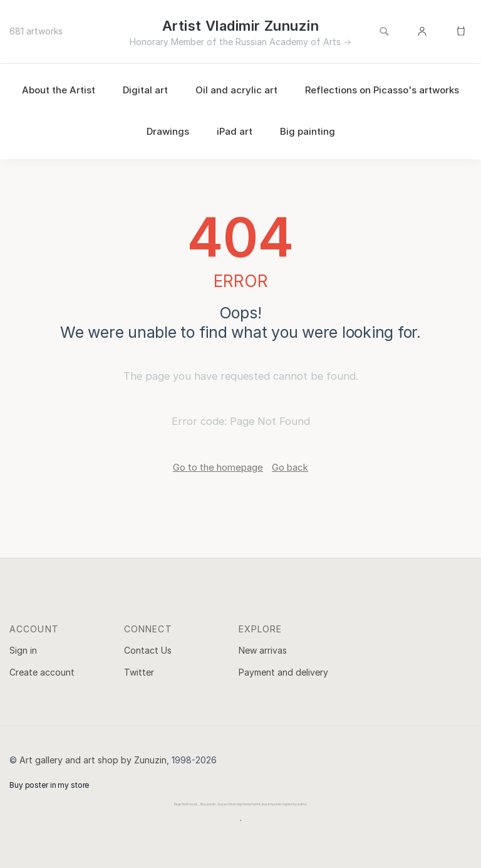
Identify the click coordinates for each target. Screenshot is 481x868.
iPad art (235, 131)
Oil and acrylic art (236, 90)
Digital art (145, 90)
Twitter (139, 672)
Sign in (23, 650)
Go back (290, 467)
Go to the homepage (218, 467)
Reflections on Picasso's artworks (382, 90)
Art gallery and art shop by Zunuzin (93, 760)
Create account (42, 672)
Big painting (308, 131)
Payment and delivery (283, 672)
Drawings (168, 131)
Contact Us (148, 650)
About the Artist (59, 90)
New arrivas (263, 650)
